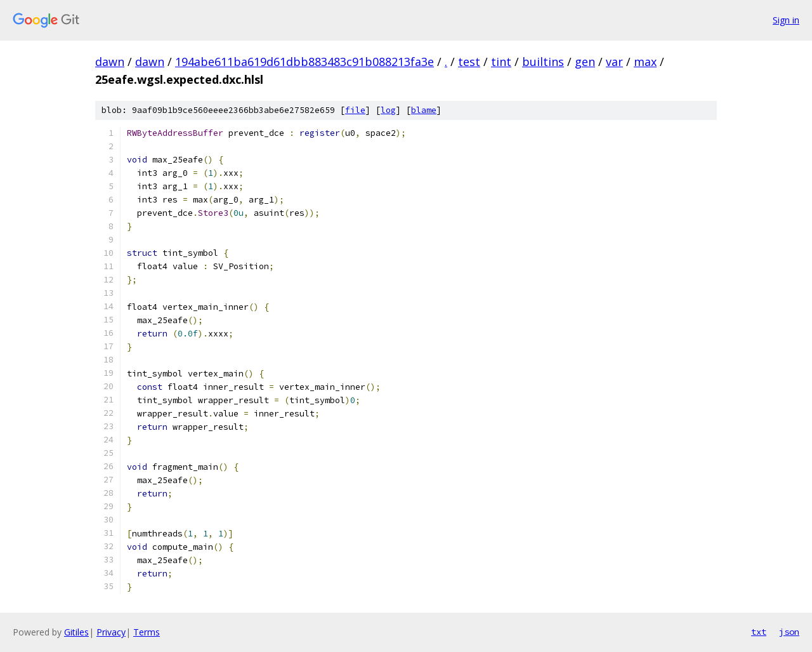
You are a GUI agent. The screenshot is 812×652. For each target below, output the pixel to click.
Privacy (111, 632)
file (355, 110)
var (614, 62)
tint (501, 62)
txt (759, 632)
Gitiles (76, 632)
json (789, 632)
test (469, 62)
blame (424, 110)
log (388, 110)
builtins (543, 62)
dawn (110, 62)
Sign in (786, 20)
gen (585, 62)
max (645, 62)
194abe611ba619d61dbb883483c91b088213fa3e (304, 62)
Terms (147, 632)
